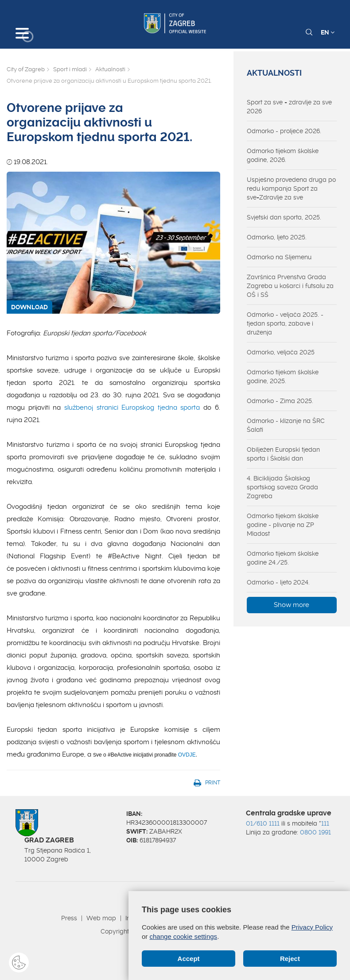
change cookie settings (184, 936)
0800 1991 (315, 832)
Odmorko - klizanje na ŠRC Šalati (286, 425)
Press (69, 918)
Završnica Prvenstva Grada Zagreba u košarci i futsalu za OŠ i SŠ (290, 286)
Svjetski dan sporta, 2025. (284, 217)
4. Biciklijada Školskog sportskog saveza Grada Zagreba (282, 487)
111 (325, 823)
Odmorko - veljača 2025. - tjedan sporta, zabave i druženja (285, 323)
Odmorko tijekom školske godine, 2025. (283, 377)
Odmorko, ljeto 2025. (277, 237)
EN (328, 32)
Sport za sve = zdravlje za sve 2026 (289, 107)
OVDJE (187, 755)
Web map (101, 918)
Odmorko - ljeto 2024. (278, 582)
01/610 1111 (263, 823)
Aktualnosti (110, 69)
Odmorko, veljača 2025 (281, 352)
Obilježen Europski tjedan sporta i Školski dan (283, 454)
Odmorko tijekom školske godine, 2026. (283, 155)
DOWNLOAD (29, 307)
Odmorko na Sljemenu (279, 257)
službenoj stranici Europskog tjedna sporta (132, 407)
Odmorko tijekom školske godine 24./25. (283, 558)
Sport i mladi (70, 69)
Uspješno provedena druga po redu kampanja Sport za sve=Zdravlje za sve (291, 188)
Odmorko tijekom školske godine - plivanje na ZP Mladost (283, 525)
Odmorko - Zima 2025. (280, 401)
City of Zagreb (26, 69)
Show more (292, 605)
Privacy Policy (312, 927)
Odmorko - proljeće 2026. (284, 131)
